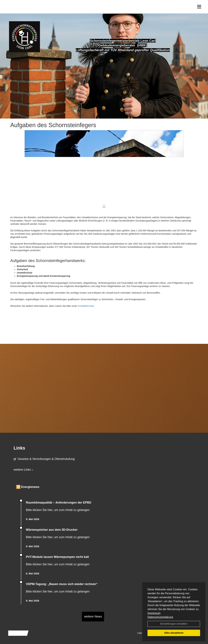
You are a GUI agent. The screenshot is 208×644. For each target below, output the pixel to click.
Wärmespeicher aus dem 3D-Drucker (52, 530)
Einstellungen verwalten (174, 624)
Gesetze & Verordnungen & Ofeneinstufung (44, 459)
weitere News (93, 617)
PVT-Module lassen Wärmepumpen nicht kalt (57, 557)
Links (19, 448)
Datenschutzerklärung (160, 617)
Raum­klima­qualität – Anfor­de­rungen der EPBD (59, 503)
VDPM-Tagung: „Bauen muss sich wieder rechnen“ (62, 584)
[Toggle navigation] (199, 9)
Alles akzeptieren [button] (174, 633)
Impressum (154, 613)
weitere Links (24, 470)
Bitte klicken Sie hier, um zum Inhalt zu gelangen (58, 510)
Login (140, 633)
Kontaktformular (86, 306)
